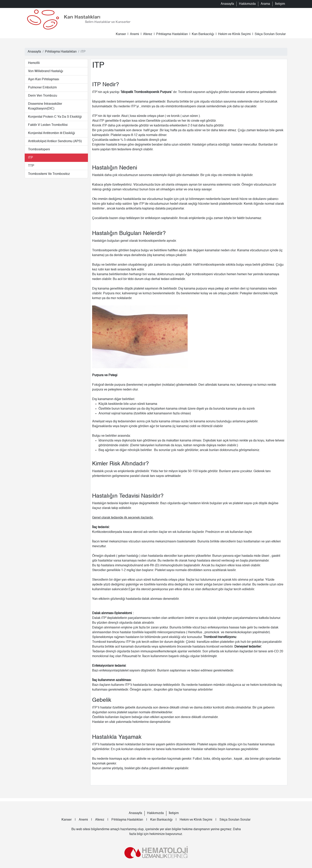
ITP (31, 158)
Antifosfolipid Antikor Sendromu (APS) (55, 141)
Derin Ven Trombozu (43, 96)
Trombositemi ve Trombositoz (49, 174)
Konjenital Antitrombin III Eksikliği (52, 133)
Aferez (148, 34)
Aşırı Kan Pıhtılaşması (44, 79)
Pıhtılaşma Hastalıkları (172, 34)
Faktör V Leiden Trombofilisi (48, 125)
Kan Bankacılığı (203, 34)
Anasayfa (227, 4)
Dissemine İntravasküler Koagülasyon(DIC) (45, 106)
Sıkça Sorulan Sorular (270, 34)
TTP (31, 166)
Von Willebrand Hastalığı (46, 71)
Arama (265, 4)
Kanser (121, 34)
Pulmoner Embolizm (42, 88)
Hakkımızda (247, 4)
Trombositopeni (39, 150)
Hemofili (34, 63)
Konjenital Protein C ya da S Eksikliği (55, 117)
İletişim (280, 4)
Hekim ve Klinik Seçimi (234, 34)
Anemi (135, 34)
